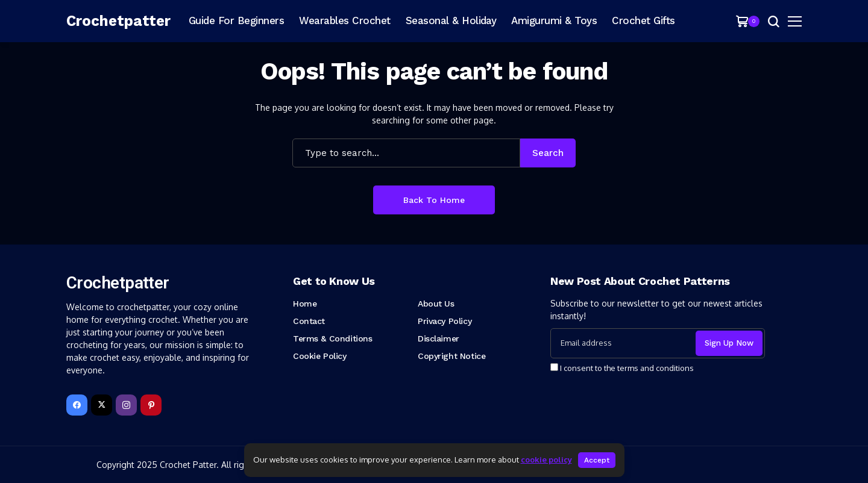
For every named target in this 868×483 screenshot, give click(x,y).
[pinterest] (151, 405)
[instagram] (126, 405)
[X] (102, 405)
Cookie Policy (320, 356)
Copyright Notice (451, 356)
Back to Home (434, 200)
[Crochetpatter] (121, 21)
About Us (436, 304)
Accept (597, 460)
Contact (309, 321)
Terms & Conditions (332, 338)
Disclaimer (439, 338)
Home (305, 304)
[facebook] (77, 405)
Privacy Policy (445, 321)
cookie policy (546, 460)
